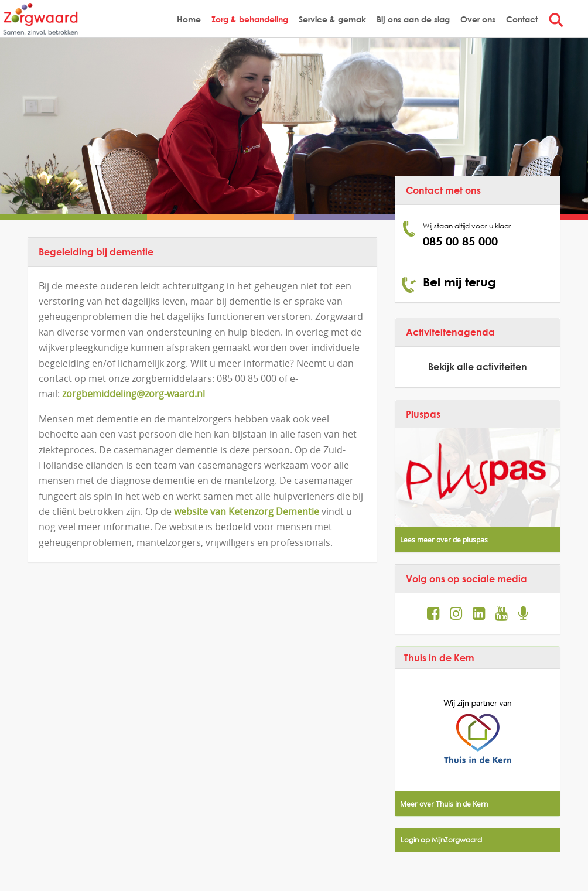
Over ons (478, 19)
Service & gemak (332, 19)
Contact (522, 19)
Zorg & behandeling (250, 19)
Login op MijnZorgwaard (441, 840)
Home (189, 19)
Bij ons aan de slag (413, 19)
